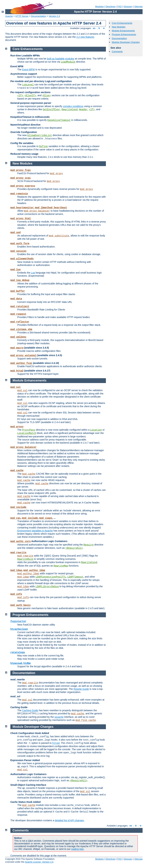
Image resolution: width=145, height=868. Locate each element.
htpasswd (16, 663)
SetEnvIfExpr (51, 110)
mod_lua (15, 270)
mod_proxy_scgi (21, 178)
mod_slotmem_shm (21, 329)
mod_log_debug (20, 280)
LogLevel (28, 85)
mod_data (16, 299)
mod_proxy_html (21, 219)
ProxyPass (29, 430)
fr (99, 28)
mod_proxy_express (23, 186)
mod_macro (17, 348)
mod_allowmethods (22, 259)
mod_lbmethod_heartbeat (51, 208)
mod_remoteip (19, 194)
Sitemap (138, 6)
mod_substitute (59, 236)
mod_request (18, 314)
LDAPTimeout (75, 577)
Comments (117, 51)
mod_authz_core (21, 541)
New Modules (119, 27)
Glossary (128, 6)
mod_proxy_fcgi (21, 170)
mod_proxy (56, 173)
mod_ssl (15, 387)
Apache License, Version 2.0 (39, 862)
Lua (33, 273)
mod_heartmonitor (22, 208)
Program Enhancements (124, 34)
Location (96, 430)
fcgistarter (18, 621)
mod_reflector (20, 322)
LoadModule (68, 62)
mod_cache (17, 470)
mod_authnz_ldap (34, 570)
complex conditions (73, 106)
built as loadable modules (61, 59)
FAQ (120, 6)
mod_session (18, 251)
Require (89, 545)
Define (43, 146)
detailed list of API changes (69, 820)
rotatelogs (18, 652)
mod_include (18, 507)
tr (104, 28)
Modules (99, 6)
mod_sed (15, 232)
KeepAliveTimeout (59, 120)
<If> (20, 96)
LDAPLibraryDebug (47, 587)
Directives (110, 6)
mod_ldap (16, 570)
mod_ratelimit (20, 306)
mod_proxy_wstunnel (23, 355)
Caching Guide (30, 710)
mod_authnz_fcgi (21, 363)
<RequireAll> (74, 548)
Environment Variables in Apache (35, 531)
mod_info (16, 594)
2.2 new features (85, 37)
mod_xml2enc (18, 337)
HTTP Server (22, 16)
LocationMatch (27, 433)
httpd (56, 743)
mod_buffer (18, 291)
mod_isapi (46, 518)
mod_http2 (17, 371)
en (94, 28)
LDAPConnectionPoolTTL (51, 577)
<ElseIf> (30, 96)
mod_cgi (15, 518)
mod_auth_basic (21, 605)
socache (59, 717)
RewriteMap (61, 566)
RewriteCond (70, 110)
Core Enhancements (122, 23)
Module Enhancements (123, 31)
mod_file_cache (86, 720)
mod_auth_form (20, 244)
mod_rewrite (18, 553)
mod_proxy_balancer (37, 211)
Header (83, 110)
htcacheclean (19, 629)
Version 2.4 (54, 16)
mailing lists (77, 849)
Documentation (38, 16)
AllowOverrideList (40, 135)
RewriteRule (25, 559)
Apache (9, 16)
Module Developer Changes (126, 42)
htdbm (27, 663)
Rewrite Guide (81, 689)
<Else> (47, 96)
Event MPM (28, 70)
